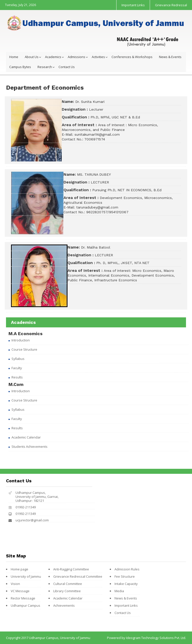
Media (119, 591)
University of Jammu (26, 576)
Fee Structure (125, 576)
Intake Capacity (126, 584)
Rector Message (23, 598)
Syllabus (18, 359)
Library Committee (67, 591)
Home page (19, 569)
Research (45, 67)
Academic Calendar (26, 437)
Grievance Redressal (171, 5)
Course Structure (24, 349)
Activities (98, 57)
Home (14, 57)
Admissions (76, 57)
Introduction (21, 340)
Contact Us (67, 67)
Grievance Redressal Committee (78, 576)
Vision (15, 584)
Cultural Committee (68, 584)
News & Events (170, 57)
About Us (32, 57)
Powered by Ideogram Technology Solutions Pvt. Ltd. (146, 638)
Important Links (133, 5)
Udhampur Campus (25, 605)
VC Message (20, 591)
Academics (53, 57)
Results (17, 377)
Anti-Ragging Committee (71, 569)
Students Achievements (29, 447)
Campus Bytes (20, 67)
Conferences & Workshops (132, 57)
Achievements (64, 605)
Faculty (17, 368)
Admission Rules (127, 569)
